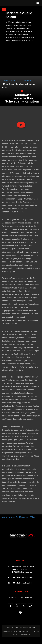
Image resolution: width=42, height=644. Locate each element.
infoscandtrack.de (24, 583)
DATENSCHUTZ (25, 631)
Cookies (35, 631)
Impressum (8, 631)
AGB (16, 631)
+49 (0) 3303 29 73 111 (24, 577)
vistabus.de (25, 634)
